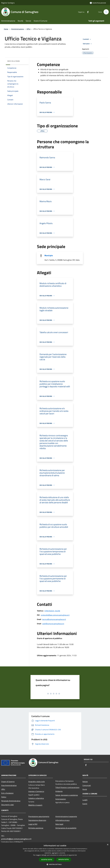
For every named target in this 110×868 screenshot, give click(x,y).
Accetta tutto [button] (47, 860)
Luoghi (85, 800)
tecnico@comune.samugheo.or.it (54, 619)
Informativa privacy (63, 820)
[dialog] (55, 855)
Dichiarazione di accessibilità (66, 828)
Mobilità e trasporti (35, 805)
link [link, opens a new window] (76, 855)
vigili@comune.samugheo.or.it (53, 624)
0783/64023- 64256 (52, 611)
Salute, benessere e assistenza (67, 795)
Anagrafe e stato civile (37, 782)
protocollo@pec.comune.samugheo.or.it (55, 615)
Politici (4, 797)
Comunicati (87, 785)
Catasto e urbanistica (36, 798)
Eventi (85, 804)
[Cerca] (106, 12)
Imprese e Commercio (36, 791)
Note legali (59, 824)
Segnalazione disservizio (37, 820)
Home (6, 29)
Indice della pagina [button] (13, 61)
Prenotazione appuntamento (39, 816)
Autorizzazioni (61, 799)
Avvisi (85, 789)
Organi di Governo (8, 782)
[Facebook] (87, 12)
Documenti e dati (8, 805)
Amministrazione (18, 29)
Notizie (85, 782)
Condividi (87, 39)
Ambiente (59, 791)
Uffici (29, 29)
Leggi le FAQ (33, 824)
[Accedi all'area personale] (98, 3)
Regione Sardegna (8, 3)
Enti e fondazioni (7, 793)
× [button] (108, 845)
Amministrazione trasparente (66, 816)
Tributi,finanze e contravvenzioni (67, 787)
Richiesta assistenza (36, 828)
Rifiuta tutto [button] (64, 859)
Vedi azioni (88, 44)
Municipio (49, 255)
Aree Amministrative (9, 785)
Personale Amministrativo (11, 801)
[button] (55, 864)
